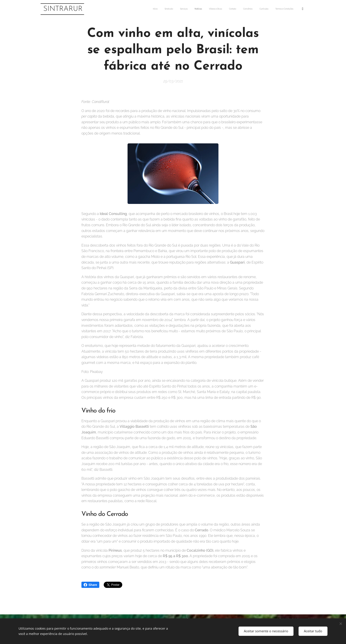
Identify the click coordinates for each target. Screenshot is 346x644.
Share (90, 585)
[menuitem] (243, 9)
